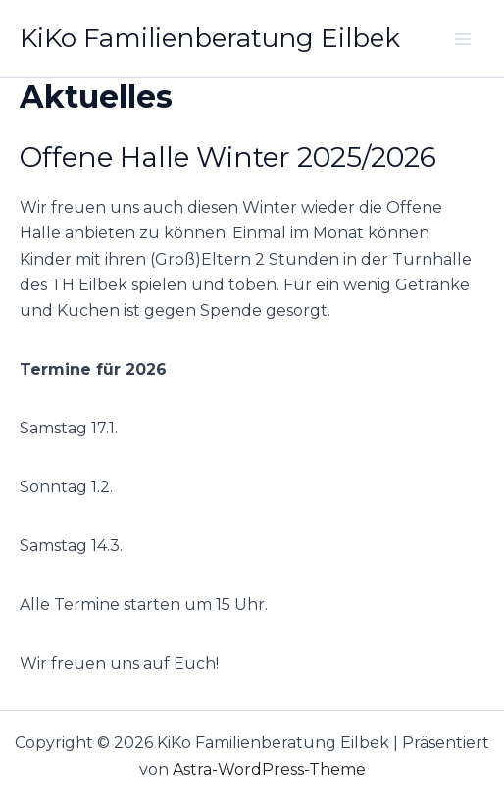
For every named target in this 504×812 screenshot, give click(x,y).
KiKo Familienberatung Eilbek (210, 38)
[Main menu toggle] (463, 39)
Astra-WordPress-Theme (269, 769)
